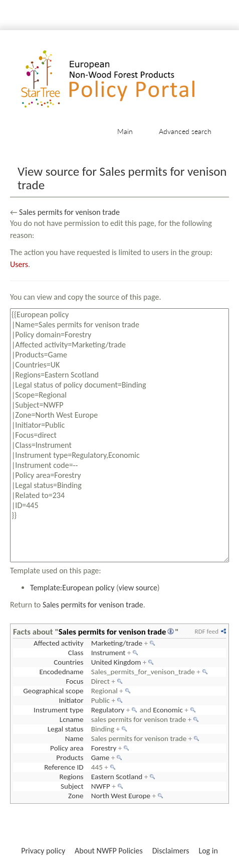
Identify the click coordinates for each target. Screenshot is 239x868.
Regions (71, 777)
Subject (72, 786)
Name (74, 738)
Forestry (104, 748)
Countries (68, 662)
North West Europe (121, 796)
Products (70, 758)
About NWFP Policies (109, 851)
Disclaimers (171, 851)
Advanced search (185, 131)
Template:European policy (72, 588)
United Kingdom (116, 662)
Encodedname (61, 672)
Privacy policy (43, 851)
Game (100, 758)
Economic (168, 710)
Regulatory (108, 710)
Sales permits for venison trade (69, 212)
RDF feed (207, 631)
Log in (208, 851)
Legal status (66, 729)
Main (125, 131)
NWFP (101, 786)
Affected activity (59, 643)
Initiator (71, 700)
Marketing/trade (117, 643)
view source (138, 588)
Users (19, 264)
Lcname (72, 719)
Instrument (108, 653)
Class (76, 653)
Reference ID (64, 767)
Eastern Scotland (117, 777)
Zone (76, 796)
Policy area (67, 748)
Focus (74, 681)
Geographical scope (53, 691)
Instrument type (58, 710)
